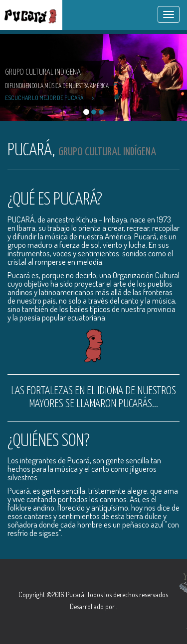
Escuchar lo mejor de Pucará (49, 98)
